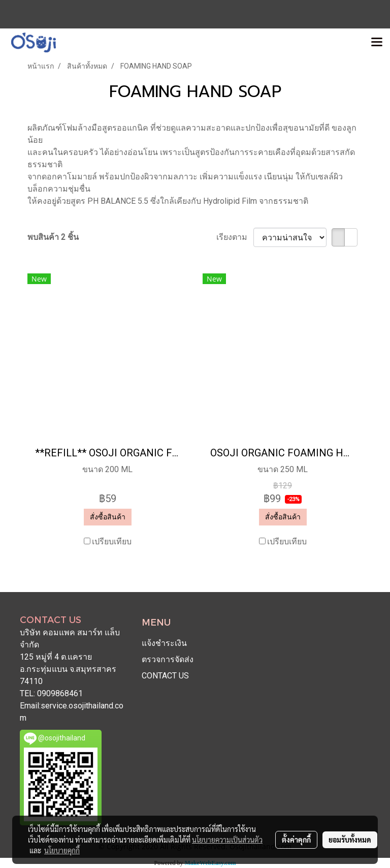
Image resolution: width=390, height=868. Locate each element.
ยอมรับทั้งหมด (350, 840)
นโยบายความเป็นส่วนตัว (227, 840)
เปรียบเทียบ (112, 541)
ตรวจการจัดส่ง (168, 659)
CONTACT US (165, 676)
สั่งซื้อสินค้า (108, 517)
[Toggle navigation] (377, 43)
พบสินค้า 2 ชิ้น (53, 237)
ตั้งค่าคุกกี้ (296, 840)
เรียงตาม (235, 237)
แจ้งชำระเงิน (164, 643)
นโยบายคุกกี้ (62, 850)
